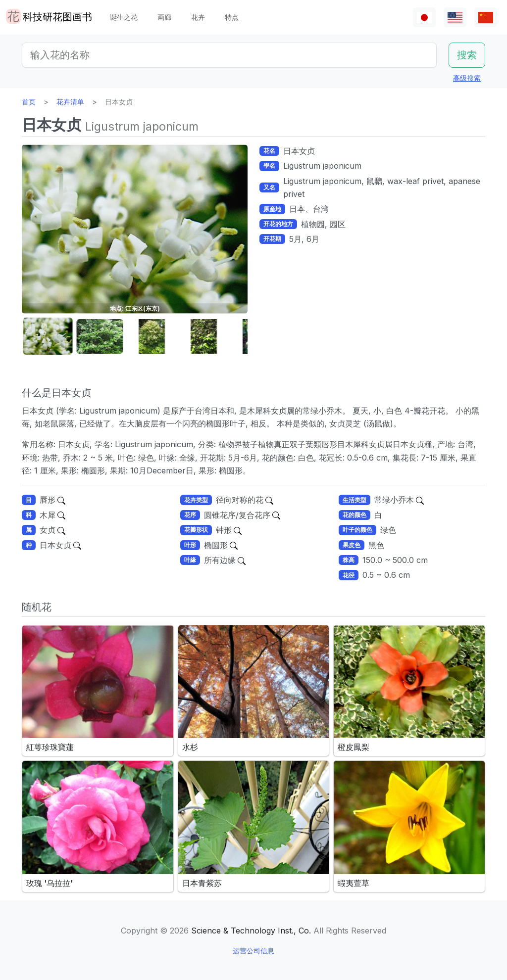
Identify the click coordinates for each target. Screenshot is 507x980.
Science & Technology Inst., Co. (251, 931)
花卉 (198, 17)
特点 (232, 17)
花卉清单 (70, 102)
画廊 (164, 17)
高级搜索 (467, 78)
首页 (29, 102)
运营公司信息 (253, 951)
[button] (47, 337)
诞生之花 (124, 17)
